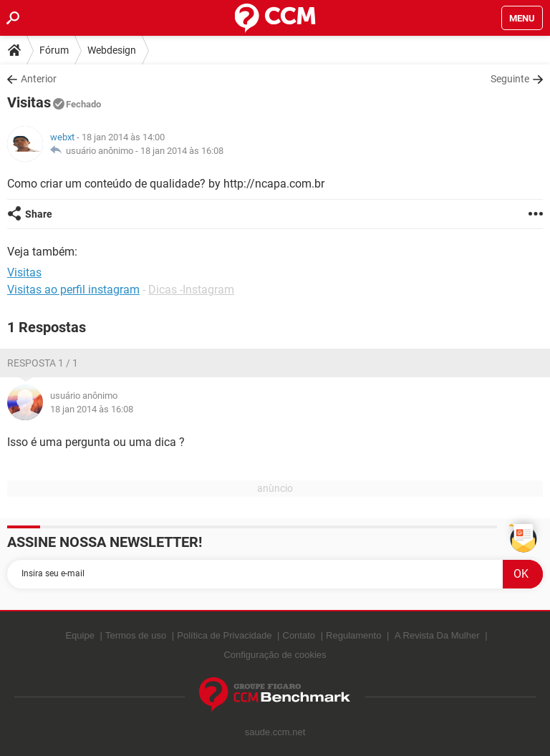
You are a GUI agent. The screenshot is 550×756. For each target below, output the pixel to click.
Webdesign (112, 50)
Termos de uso (136, 635)
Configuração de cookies (275, 655)
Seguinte (510, 79)
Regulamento (353, 635)
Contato (299, 635)
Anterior (39, 79)
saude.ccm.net (275, 732)
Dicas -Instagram (191, 290)
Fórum (54, 50)
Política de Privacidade (224, 635)
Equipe (79, 635)
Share (39, 214)
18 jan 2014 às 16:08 (182, 151)
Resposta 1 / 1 (43, 363)
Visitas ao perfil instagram (73, 290)
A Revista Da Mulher (437, 635)
